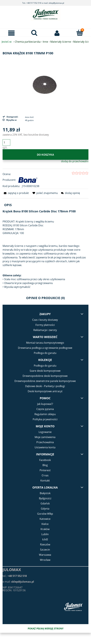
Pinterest (45, 470)
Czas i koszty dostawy (45, 320)
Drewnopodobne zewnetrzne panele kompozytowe (45, 381)
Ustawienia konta (45, 447)
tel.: (15, 576)
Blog (45, 465)
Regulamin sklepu (45, 414)
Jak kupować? (45, 404)
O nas (45, 475)
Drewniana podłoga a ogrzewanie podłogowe (45, 348)
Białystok (45, 493)
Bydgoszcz (45, 498)
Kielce (45, 524)
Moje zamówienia (45, 437)
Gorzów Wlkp (45, 514)
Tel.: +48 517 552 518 (32, 3)
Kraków (45, 529)
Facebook (45, 460)
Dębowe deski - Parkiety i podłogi (45, 386)
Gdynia (45, 509)
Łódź (45, 539)
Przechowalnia (45, 442)
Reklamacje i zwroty (45, 330)
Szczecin (45, 550)
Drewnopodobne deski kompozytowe (45, 376)
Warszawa (45, 555)
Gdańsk (45, 503)
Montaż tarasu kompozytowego (45, 343)
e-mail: (18, 582)
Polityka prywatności (45, 419)
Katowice (45, 519)
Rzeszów (45, 544)
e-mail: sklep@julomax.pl (53, 3)
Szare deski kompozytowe (45, 371)
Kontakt (45, 481)
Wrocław (45, 560)
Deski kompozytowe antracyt (45, 391)
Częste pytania (45, 409)
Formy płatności (45, 325)
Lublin (45, 534)
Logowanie (45, 432)
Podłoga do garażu (45, 353)
